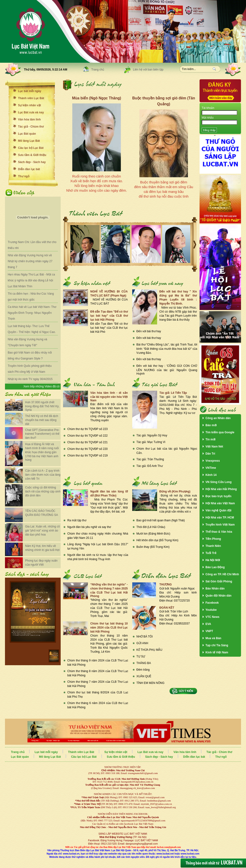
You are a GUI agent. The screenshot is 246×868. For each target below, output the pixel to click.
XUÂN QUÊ (144, 676)
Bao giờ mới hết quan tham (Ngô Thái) (161, 520)
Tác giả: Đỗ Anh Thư (150, 466)
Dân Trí (210, 454)
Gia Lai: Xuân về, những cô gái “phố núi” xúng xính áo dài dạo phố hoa (42, 531)
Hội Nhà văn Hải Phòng (221, 489)
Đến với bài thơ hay (149, 331)
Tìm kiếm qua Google (220, 432)
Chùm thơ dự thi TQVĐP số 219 (87, 456)
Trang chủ (98, 70)
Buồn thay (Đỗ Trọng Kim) (153, 547)
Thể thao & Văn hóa (219, 532)
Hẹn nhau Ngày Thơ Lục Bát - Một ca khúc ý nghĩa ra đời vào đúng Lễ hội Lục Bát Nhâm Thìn (31, 280)
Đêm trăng (143, 670)
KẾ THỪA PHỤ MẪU (149, 650)
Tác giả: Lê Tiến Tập (173, 393)
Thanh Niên (213, 546)
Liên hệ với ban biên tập (148, 70)
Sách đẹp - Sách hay (32, 162)
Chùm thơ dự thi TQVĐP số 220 (87, 449)
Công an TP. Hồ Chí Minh (222, 574)
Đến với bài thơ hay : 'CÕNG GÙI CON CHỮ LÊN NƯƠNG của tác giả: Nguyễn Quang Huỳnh (167, 370)
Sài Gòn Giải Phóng (219, 581)
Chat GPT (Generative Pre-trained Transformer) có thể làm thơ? (42, 434)
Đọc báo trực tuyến (218, 496)
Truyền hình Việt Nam (220, 525)
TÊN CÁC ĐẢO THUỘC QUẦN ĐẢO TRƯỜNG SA (41, 513)
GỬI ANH (142, 643)
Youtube (211, 610)
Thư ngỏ (24, 176)
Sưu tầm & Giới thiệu (32, 155)
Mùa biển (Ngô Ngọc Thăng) (97, 98)
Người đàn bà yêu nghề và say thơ (89, 527)
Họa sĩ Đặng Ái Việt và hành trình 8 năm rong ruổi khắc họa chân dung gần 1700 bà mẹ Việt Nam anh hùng (42, 452)
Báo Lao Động (215, 567)
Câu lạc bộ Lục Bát (31, 148)
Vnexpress (213, 461)
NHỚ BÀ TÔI (145, 637)
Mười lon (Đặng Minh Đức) (153, 534)
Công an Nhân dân (218, 418)
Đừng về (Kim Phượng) (175, 492)
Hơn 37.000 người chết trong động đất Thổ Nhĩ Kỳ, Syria (42, 406)
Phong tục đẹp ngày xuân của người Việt (41, 563)
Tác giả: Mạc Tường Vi (151, 442)
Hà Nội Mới (213, 560)
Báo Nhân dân (215, 589)
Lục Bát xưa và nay (31, 112)
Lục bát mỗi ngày (30, 91)
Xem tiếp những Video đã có (41, 386)
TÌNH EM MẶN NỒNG (150, 683)
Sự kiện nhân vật (30, 105)
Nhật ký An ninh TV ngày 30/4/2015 (30, 379)
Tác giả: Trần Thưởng (150, 459)
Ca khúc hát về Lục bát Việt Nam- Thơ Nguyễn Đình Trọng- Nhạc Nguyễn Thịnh (32, 313)
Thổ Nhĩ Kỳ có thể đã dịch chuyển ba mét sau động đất (42, 420)
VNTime (211, 468)
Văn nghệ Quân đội (218, 510)
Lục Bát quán (27, 134)
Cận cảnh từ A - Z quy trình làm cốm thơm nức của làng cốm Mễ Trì (43, 475)
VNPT (209, 631)
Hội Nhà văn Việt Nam (220, 503)
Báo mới (211, 425)
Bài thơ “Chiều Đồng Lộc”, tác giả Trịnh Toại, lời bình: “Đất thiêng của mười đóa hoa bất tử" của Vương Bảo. (167, 349)
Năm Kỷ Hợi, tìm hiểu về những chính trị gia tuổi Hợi (42, 548)
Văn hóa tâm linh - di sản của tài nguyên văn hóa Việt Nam (109, 397)
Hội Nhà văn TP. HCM (220, 518)
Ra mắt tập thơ (77, 520)
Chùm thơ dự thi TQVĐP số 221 (87, 442)
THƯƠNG (166, 585)
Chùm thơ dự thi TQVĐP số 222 (87, 436)
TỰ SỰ (141, 656)
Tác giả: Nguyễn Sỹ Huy (152, 435)
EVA (208, 624)
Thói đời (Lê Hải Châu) (151, 527)
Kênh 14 (211, 475)
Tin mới (210, 439)
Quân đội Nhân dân (219, 596)
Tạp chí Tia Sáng (217, 645)
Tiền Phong (213, 539)
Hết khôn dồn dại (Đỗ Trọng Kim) (157, 540)
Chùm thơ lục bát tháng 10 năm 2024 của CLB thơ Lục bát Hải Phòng (109, 628)
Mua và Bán (213, 638)
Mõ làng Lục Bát (29, 141)
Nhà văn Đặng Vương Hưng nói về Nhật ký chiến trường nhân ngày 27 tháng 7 (30, 261)
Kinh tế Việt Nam (217, 652)
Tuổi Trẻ (211, 553)
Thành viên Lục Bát (31, 98)
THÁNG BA (144, 663)
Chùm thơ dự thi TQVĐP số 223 (87, 429)
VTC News (212, 617)
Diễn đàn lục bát (29, 169)
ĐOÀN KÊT (167, 608)
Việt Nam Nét (214, 447)
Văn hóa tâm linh (29, 120)
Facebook (212, 603)
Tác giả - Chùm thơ (31, 127)
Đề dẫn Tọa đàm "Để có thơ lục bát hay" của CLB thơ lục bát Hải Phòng (109, 316)
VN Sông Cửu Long (219, 482)
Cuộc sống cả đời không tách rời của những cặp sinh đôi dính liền (43, 492)
